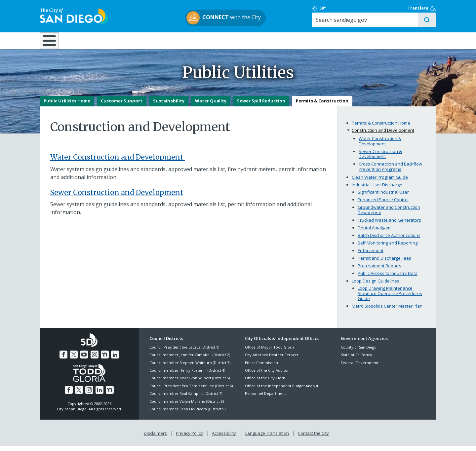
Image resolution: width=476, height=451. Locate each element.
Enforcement (371, 255)
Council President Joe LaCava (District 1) (184, 352)
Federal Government (360, 368)
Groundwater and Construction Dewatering (389, 215)
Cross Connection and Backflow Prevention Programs (390, 171)
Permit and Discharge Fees (384, 263)
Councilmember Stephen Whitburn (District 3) (190, 368)
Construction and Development (383, 135)
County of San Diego (359, 352)
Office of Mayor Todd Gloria (270, 352)
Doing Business (215, 40)
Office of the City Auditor (267, 375)
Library (275, 40)
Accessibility (224, 438)
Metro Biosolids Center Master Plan (387, 311)
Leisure (95, 40)
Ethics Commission (261, 368)
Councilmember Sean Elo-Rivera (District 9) (187, 414)
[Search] (379, 20)
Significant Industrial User (383, 197)
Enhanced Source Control (383, 205)
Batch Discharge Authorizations (389, 240)
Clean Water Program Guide (380, 182)
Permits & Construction (322, 106)
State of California (357, 360)
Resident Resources (155, 40)
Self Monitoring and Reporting (388, 248)
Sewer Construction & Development (380, 159)
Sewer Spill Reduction (261, 106)
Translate (422, 8)
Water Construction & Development (380, 146)
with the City (237, 18)
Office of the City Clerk (265, 383)
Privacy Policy (189, 438)
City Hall (403, 40)
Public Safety (339, 40)
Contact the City (313, 438)
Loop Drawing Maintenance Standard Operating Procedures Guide (390, 298)
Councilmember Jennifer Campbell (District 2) (190, 360)
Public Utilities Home (67, 106)
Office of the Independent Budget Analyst (282, 391)
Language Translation (267, 438)
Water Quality (211, 106)
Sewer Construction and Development (117, 197)
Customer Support (122, 106)
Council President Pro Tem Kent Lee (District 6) (191, 391)
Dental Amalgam (374, 233)
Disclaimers (155, 438)
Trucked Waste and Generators (389, 225)
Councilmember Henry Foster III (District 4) (187, 375)
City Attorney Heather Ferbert (272, 360)
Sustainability (169, 106)
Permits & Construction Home (381, 128)
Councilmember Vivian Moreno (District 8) (187, 406)
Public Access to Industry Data (388, 278)
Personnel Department (265, 399)
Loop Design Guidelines (376, 286)
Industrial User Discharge (377, 190)
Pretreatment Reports (379, 271)
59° (344, 8)
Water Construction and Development (118, 162)
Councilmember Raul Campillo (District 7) (186, 399)
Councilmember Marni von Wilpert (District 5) (190, 383)
